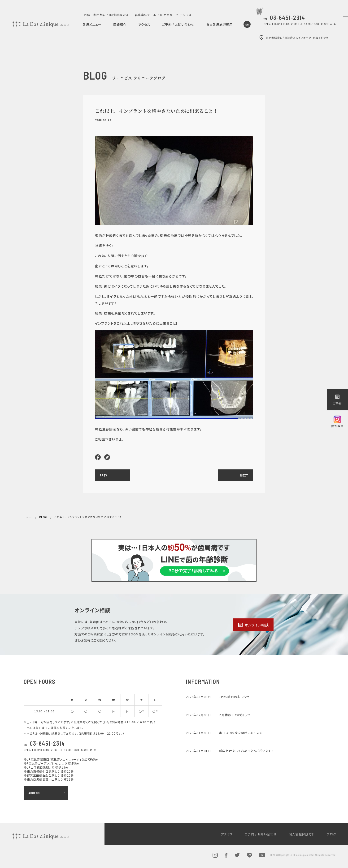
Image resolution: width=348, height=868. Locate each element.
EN (247, 24)
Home (28, 517)
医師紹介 (120, 24)
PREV (104, 475)
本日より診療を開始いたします (241, 733)
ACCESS (47, 793)
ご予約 (337, 400)
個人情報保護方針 (302, 834)
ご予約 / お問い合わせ (178, 24)
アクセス (144, 24)
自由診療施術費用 (219, 24)
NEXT (244, 475)
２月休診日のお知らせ (235, 715)
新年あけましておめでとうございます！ (246, 751)
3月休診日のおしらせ (234, 697)
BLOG (43, 517)
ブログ (332, 834)
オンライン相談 (253, 625)
